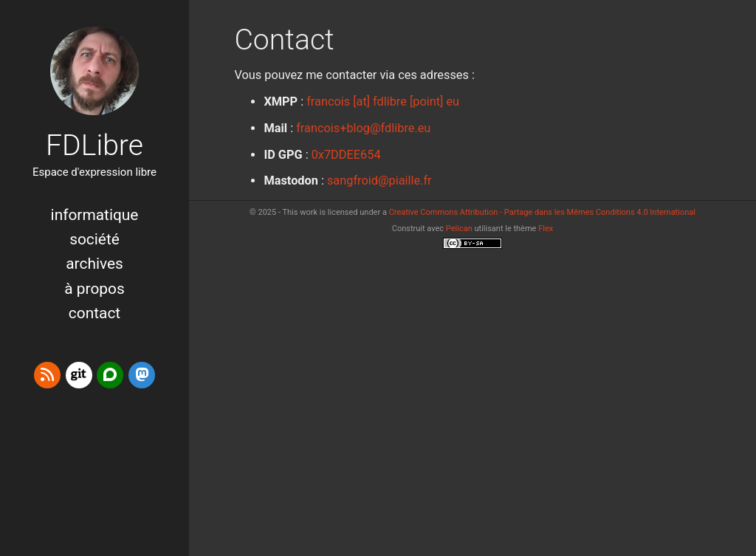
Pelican (459, 229)
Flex (546, 229)
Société (94, 239)
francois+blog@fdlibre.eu (363, 128)
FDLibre (94, 145)
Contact (94, 313)
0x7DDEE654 (346, 155)
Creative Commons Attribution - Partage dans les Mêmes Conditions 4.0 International (542, 212)
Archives (94, 264)
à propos (94, 289)
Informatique (95, 215)
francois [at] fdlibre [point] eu (383, 102)
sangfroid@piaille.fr (379, 181)
